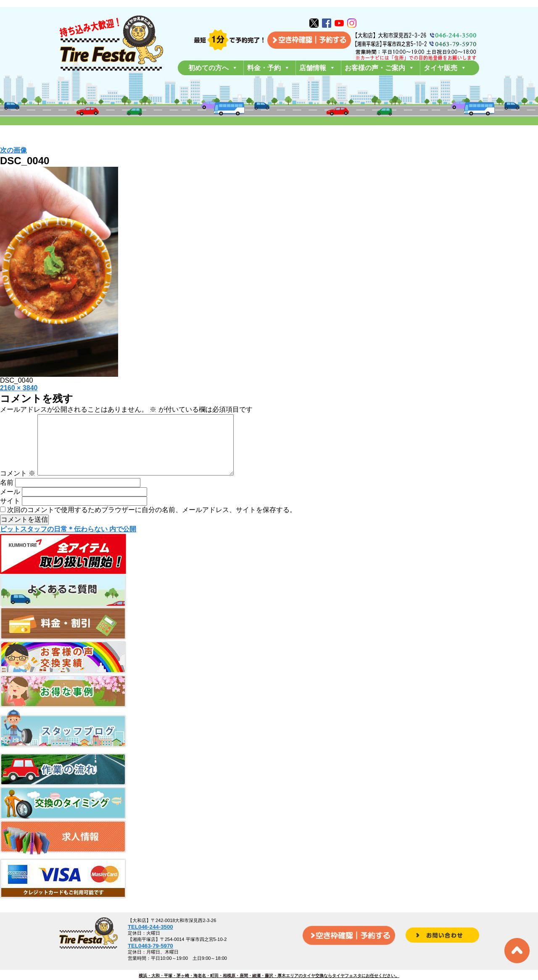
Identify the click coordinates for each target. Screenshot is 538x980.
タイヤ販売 (445, 68)
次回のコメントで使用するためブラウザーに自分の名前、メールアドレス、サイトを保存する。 (152, 523)
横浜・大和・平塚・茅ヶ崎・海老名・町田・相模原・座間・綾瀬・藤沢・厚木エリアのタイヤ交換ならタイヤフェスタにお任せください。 (269, 976)
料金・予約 (269, 68)
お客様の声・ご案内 (380, 68)
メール (10, 505)
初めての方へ (213, 68)
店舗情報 (317, 68)
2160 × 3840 (19, 388)
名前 (7, 496)
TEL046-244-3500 (150, 927)
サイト (10, 514)
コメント (18, 487)
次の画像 (13, 150)
